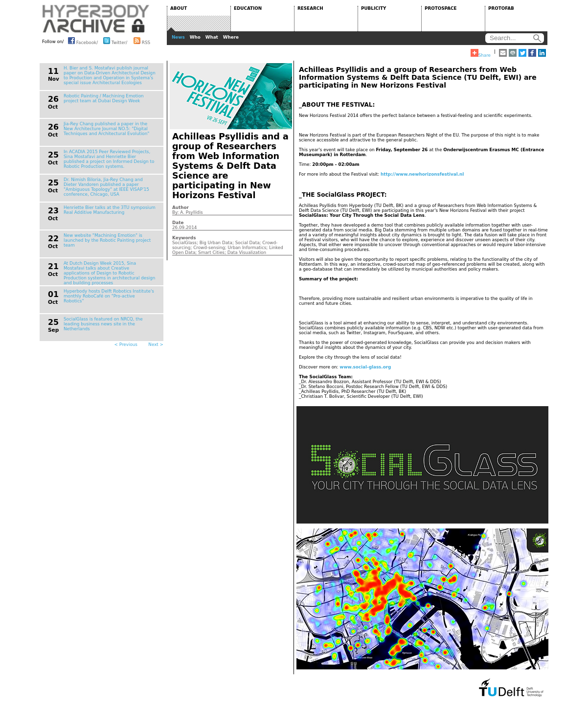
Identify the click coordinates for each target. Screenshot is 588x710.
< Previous (126, 344)
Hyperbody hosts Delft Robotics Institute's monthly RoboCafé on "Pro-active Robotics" (109, 296)
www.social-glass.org (365, 367)
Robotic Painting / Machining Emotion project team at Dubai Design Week (104, 98)
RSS (142, 41)
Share (481, 53)
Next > (156, 344)
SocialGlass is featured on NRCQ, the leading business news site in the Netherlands (103, 324)
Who (195, 37)
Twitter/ (115, 41)
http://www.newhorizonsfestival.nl (422, 174)
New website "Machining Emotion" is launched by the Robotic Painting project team (107, 240)
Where (231, 37)
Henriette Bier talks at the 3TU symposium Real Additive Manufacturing (110, 210)
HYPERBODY (96, 19)
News (178, 37)
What (212, 37)
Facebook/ (83, 41)
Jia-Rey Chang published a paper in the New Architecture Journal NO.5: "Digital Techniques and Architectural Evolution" (106, 129)
